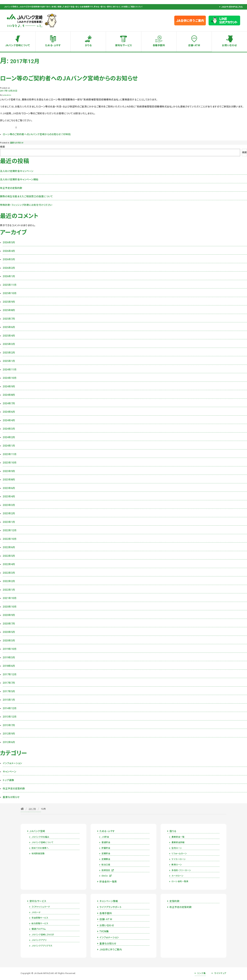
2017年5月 (9, 691)
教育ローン (177, 865)
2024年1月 (9, 446)
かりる (88, 45)
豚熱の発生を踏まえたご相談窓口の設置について (26, 196)
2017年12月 (10, 674)
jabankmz (7, 95)
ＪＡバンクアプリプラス (42, 946)
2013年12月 (10, 717)
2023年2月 (9, 513)
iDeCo (107, 876)
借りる (173, 831)
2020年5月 (9, 632)
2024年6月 (9, 412)
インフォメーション (12, 763)
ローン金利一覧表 (180, 881)
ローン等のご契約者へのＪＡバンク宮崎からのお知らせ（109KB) (37, 134)
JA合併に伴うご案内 (111, 950)
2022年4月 (9, 564)
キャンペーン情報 (109, 901)
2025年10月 (10, 293)
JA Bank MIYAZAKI (44, 973)
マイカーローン (179, 859)
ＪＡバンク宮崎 (37, 831)
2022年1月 (9, 590)
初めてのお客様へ (40, 848)
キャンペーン (9, 772)
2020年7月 (9, 624)
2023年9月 (9, 471)
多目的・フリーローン (181, 870)
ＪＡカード (36, 912)
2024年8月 (9, 395)
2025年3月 (9, 344)
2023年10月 (10, 463)
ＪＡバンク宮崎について (42, 842)
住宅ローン (177, 848)
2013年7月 (9, 725)
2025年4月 (9, 336)
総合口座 (106, 865)
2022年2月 (9, 581)
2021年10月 (10, 598)
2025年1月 (9, 361)
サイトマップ (220, 973)
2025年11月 (10, 285)
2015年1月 (9, 700)
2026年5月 (9, 242)
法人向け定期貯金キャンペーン (17, 171)
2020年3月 (9, 641)
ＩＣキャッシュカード (41, 907)
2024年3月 (9, 429)
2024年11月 (10, 370)
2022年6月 (9, 547)
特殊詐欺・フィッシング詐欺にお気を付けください (26, 205)
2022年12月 (10, 530)
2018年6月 (9, 666)
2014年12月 (10, 708)
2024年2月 (9, 437)
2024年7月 (9, 403)
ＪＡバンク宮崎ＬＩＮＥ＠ (43, 935)
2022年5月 (9, 556)
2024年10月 (10, 378)
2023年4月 (9, 497)
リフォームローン (179, 854)
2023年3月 (9, 505)
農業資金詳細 (178, 842)
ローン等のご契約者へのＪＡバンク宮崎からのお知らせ (69, 78)
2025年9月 (9, 302)
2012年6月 (9, 742)
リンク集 (201, 973)
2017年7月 (9, 683)
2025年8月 (9, 310)
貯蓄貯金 (106, 848)
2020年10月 (10, 607)
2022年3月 (9, 573)
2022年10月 (10, 539)
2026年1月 (9, 276)
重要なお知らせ (17, 143)
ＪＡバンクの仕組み (40, 837)
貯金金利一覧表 (108, 882)
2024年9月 (9, 386)
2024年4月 (9, 420)
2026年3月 (9, 259)
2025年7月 (9, 319)
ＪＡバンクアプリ (39, 940)
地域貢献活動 (38, 854)
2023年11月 (10, 454)
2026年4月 (9, 251)
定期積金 (106, 859)
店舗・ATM (194, 45)
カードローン (177, 876)
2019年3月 (9, 657)
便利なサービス (124, 45)
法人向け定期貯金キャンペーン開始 (19, 179)
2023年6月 (9, 488)
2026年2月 (9, 268)
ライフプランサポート (111, 907)
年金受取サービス (40, 918)
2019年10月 (10, 649)
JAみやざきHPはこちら (232, 7)
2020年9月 (9, 615)
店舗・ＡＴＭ (106, 919)
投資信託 (108, 870)
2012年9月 (9, 734)
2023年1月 (9, 522)
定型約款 (174, 901)
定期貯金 (106, 854)
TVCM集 (104, 931)
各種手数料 (159, 45)
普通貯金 (106, 842)
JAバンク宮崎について (18, 45)
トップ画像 (8, 780)
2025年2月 (9, 353)
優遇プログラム (39, 929)
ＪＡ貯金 (105, 837)
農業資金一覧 (178, 837)
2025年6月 (9, 327)
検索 (2, 147)
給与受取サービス (40, 924)
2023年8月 (9, 480)
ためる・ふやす (53, 45)
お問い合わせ (229, 45)
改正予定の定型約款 (11, 188)
